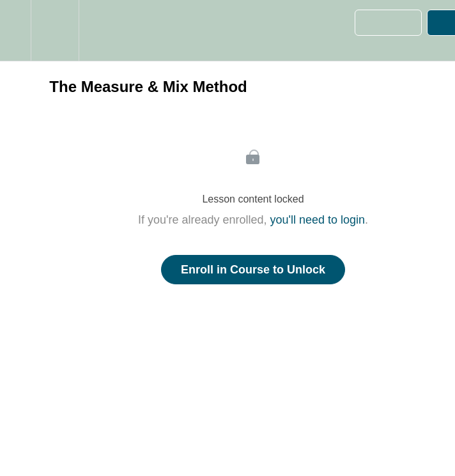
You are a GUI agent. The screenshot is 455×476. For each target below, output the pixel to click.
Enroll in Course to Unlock (253, 270)
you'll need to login (318, 220)
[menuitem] (55, 30)
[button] (15, 30)
